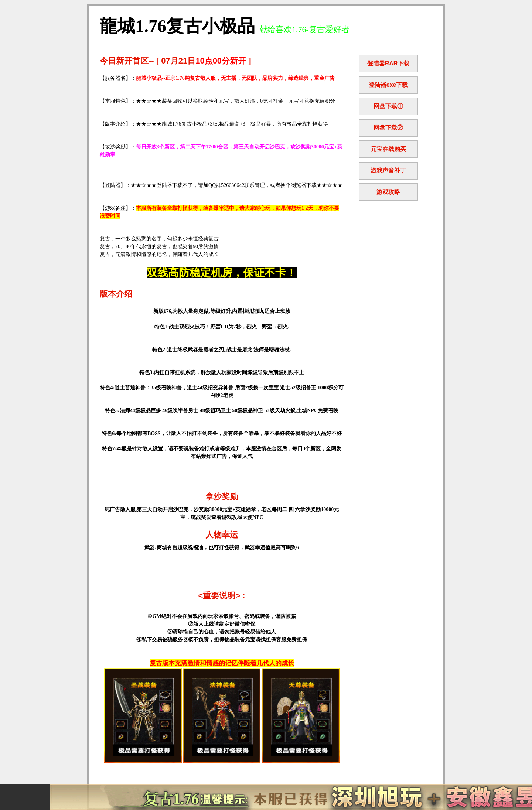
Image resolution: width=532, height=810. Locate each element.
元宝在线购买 (388, 149)
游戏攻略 (388, 192)
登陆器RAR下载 (388, 63)
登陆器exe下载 (388, 85)
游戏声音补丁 (388, 170)
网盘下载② (388, 128)
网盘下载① (388, 106)
